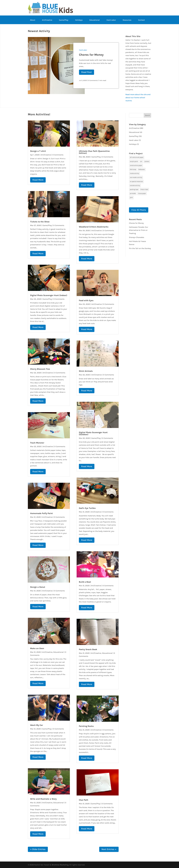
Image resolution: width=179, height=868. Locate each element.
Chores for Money (91, 55)
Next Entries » (109, 849)
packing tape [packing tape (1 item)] (134, 189)
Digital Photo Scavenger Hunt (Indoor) (49, 295)
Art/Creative (47, 20)
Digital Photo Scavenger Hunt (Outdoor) (93, 433)
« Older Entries (38, 849)
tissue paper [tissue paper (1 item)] (142, 193)
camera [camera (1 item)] (147, 161)
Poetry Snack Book (88, 649)
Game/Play (64, 20)
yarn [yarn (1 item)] (131, 197)
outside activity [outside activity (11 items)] (135, 185)
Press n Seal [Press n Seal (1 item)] (144, 189)
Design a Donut (38, 587)
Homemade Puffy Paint (41, 513)
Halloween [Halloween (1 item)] (142, 169)
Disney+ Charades (137, 237)
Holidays (79, 20)
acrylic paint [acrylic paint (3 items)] (134, 161)
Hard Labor (111, 20)
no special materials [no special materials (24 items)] (136, 181)
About (33, 20)
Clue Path (84, 800)
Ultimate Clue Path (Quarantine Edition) (94, 152)
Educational (95, 20)
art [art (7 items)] (141, 161)
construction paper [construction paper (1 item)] (136, 165)
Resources (127, 20)
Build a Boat (85, 582)
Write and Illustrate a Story (43, 799)
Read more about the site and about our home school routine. (138, 98)
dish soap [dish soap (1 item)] (133, 169)
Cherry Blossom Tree (40, 369)
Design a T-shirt (38, 151)
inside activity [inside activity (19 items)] (134, 173)
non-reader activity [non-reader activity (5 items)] (136, 177)
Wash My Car (37, 725)
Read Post (87, 72)
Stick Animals (86, 371)
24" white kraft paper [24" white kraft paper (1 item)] (137, 157)
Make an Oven (37, 648)
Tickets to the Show (40, 222)
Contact (141, 20)
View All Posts (139, 210)
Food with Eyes (86, 300)
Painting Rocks (86, 726)
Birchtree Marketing (60, 865)
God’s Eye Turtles (87, 508)
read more (38, 180)
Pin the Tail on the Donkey (140, 248)
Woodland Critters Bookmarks (94, 227)
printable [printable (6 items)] (133, 193)
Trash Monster (37, 443)
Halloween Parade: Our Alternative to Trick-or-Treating (139, 230)
